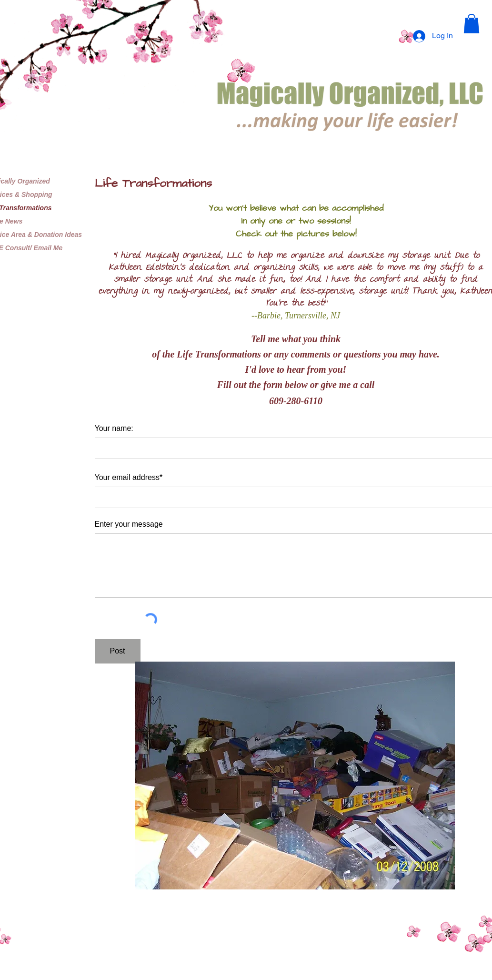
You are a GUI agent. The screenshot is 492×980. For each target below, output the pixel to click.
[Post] (118, 651)
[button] (472, 24)
